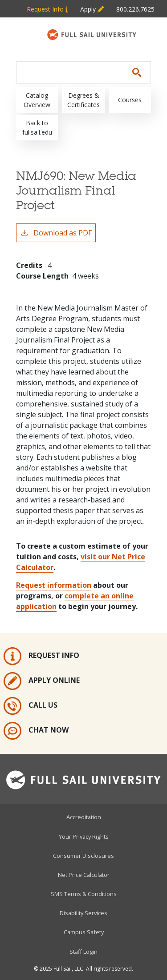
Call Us (31, 706)
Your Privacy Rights (84, 837)
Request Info (41, 656)
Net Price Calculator (84, 875)
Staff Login (83, 952)
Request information (54, 585)
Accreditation (84, 817)
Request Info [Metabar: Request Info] (47, 9)
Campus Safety (84, 932)
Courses (130, 100)
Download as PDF (56, 233)
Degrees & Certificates (83, 100)
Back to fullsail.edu (37, 127)
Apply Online (42, 681)
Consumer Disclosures (83, 856)
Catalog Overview (37, 100)
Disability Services (83, 913)
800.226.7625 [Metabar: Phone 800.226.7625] (135, 9)
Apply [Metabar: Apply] (92, 9)
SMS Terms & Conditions (84, 894)
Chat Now (36, 731)
